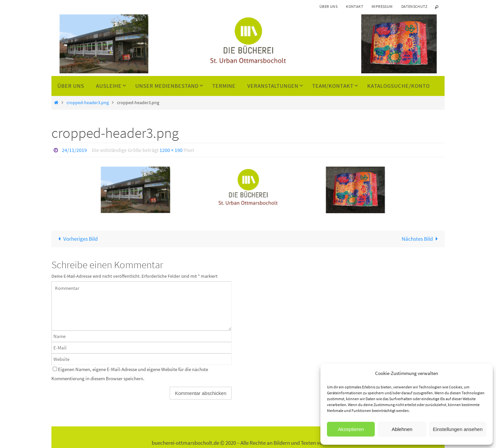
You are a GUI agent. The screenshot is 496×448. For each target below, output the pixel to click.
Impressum (382, 6)
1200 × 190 (171, 150)
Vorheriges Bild (76, 239)
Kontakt (354, 6)
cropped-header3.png (88, 103)
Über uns (328, 6)
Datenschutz (414, 6)
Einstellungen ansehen (458, 429)
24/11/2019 (74, 150)
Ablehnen (402, 429)
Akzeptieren (351, 429)
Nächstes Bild (421, 239)
